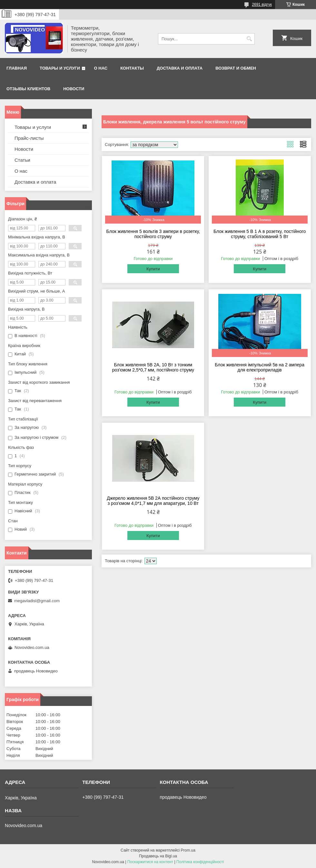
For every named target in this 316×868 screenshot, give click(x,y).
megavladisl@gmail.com (37, 601)
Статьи (22, 160)
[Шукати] (249, 39)
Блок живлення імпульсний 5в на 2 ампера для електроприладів (260, 367)
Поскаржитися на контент (150, 862)
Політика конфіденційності (200, 862)
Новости (74, 89)
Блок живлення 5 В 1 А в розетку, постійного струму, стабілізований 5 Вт (260, 234)
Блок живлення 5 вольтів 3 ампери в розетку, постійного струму (153, 234)
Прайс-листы (29, 138)
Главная (17, 68)
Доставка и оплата (180, 68)
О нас (101, 68)
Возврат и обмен (236, 68)
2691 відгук (262, 5)
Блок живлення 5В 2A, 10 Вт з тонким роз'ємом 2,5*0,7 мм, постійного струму (153, 367)
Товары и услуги (60, 68)
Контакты (132, 68)
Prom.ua (188, 850)
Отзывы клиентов (28, 89)
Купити (153, 269)
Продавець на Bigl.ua (158, 856)
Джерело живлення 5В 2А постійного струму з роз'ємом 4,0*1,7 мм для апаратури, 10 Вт (153, 501)
